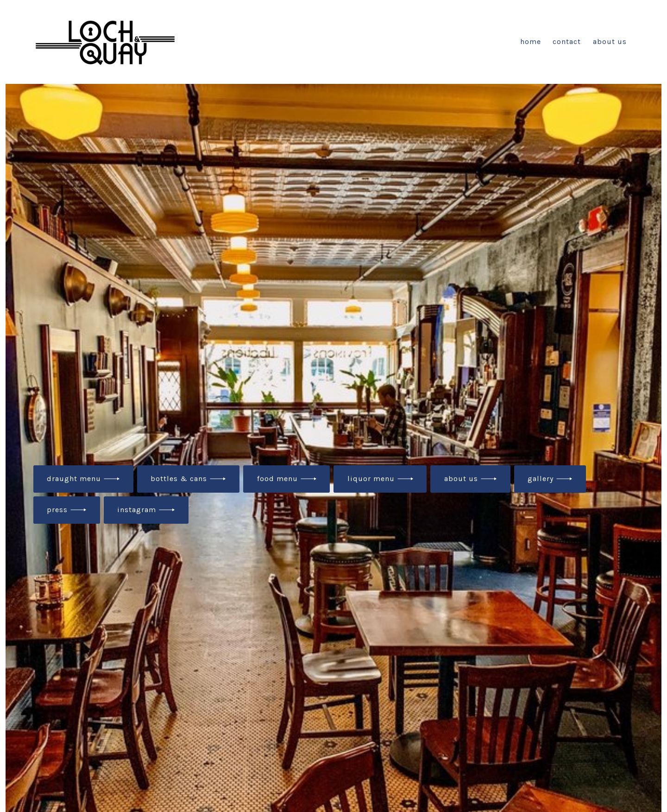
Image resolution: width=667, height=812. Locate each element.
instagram (137, 510)
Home (531, 41)
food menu (277, 479)
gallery (541, 479)
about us (461, 479)
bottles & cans (179, 479)
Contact (567, 41)
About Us (610, 41)
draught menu (74, 479)
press (57, 510)
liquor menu (371, 479)
